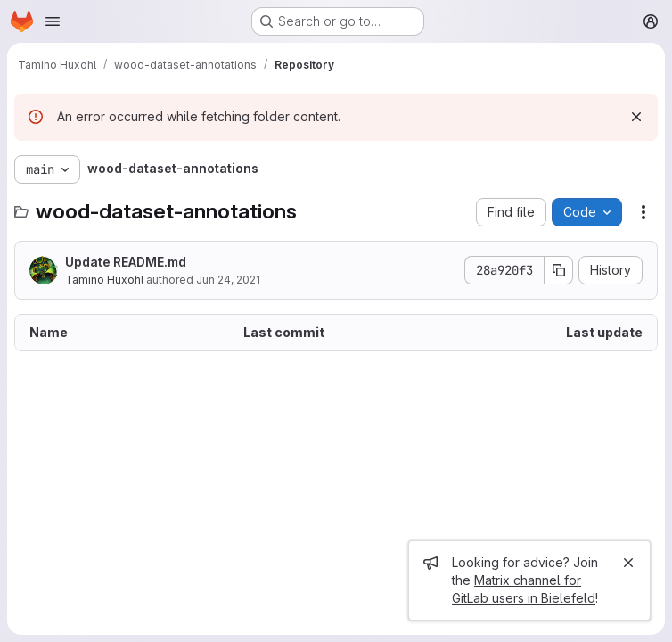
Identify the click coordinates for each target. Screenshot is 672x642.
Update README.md (126, 262)
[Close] (628, 563)
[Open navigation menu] (53, 21)
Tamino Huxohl (104, 280)
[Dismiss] (636, 117)
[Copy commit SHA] (559, 270)
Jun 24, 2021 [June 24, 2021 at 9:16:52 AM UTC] (228, 280)
